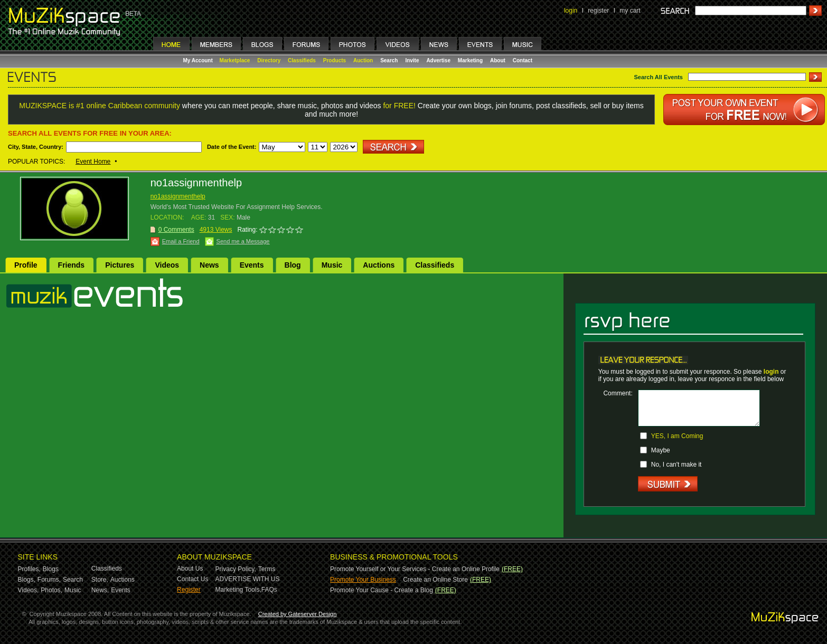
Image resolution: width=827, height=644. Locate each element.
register (598, 11)
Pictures (120, 265)
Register (189, 590)
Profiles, (29, 569)
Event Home (93, 162)
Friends (72, 265)
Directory (269, 60)
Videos (167, 265)
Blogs (51, 569)
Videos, (29, 590)
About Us (190, 569)
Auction (363, 60)
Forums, (49, 580)
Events (252, 265)
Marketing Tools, (238, 590)
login (571, 11)
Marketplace (235, 60)
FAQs (269, 590)
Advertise (438, 60)
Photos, (51, 590)
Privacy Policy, (236, 569)
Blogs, (27, 580)
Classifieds (302, 60)
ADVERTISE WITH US (248, 579)
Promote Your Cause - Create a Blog (382, 590)
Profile (26, 265)
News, (100, 590)
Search (389, 60)
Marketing (470, 60)
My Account (199, 60)
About (498, 60)
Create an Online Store (435, 580)
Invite (412, 60)
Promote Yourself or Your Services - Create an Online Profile (415, 569)
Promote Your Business (363, 580)
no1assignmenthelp (178, 196)
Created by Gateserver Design (298, 614)
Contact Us (192, 579)
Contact (523, 60)
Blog (293, 265)
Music (332, 265)
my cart (630, 11)
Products (335, 60)
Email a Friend (181, 241)
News (209, 265)
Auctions (379, 265)
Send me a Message (243, 241)
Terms (267, 569)
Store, (100, 580)
